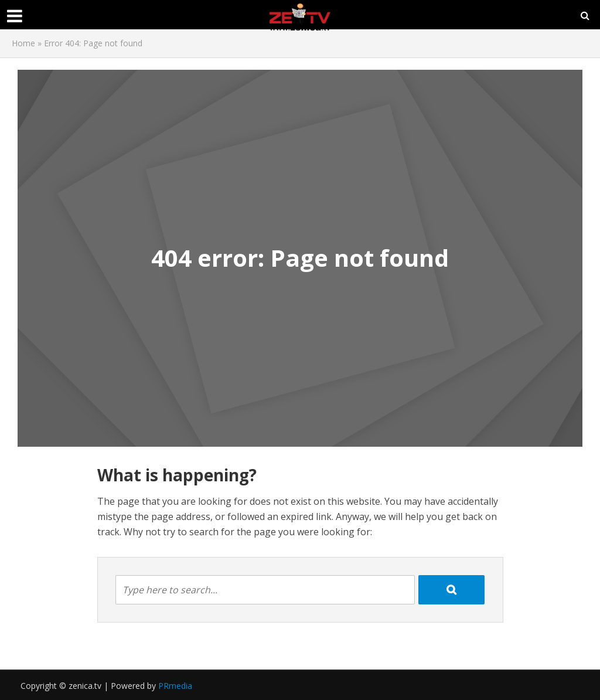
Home (23, 43)
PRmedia (175, 686)
